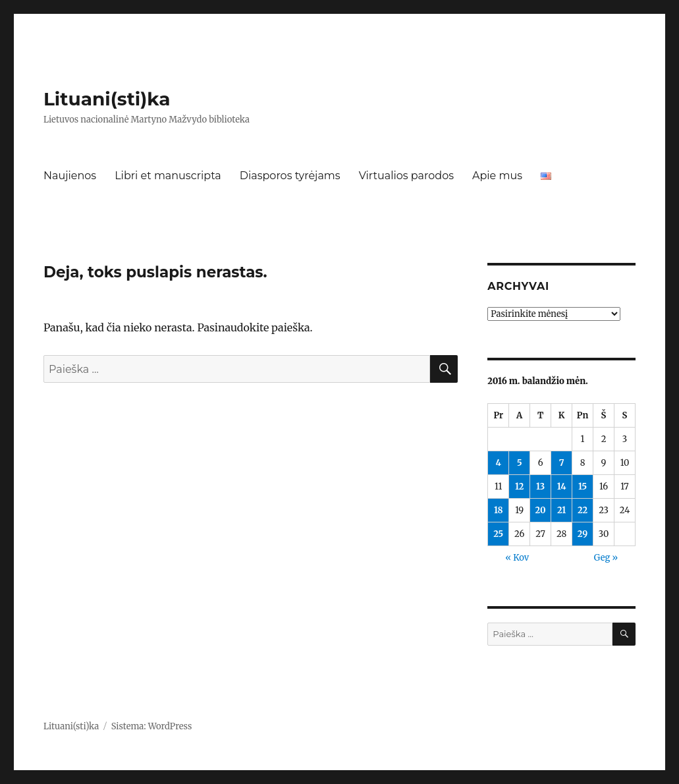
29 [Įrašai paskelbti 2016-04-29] (583, 534)
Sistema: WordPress (152, 726)
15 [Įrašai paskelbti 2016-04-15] (583, 487)
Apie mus (497, 176)
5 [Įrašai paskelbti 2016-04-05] (520, 463)
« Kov (517, 558)
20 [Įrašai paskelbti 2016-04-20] (541, 510)
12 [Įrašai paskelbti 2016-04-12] (520, 487)
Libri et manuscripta (168, 176)
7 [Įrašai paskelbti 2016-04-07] (562, 463)
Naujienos (70, 176)
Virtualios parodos (406, 176)
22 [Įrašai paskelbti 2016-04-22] (583, 510)
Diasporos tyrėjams (290, 176)
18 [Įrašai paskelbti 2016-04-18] (499, 510)
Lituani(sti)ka (107, 99)
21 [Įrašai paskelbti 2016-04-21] (561, 510)
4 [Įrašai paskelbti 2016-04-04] (499, 463)
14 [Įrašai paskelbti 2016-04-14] (562, 487)
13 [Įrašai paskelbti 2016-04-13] (540, 487)
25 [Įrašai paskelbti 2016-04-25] (498, 534)
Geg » (606, 558)
